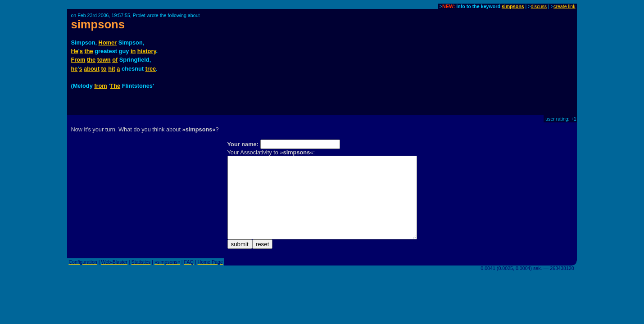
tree (151, 69)
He (74, 51)
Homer (108, 43)
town (104, 60)
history (147, 51)
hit (112, 69)
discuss (539, 6)
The (115, 86)
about (92, 69)
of (115, 60)
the (89, 51)
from (100, 86)
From (78, 60)
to (104, 69)
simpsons (513, 6)
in (133, 51)
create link (565, 6)
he (74, 69)
